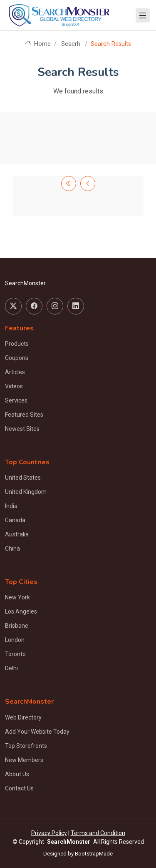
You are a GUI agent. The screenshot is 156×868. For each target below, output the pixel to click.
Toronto (15, 654)
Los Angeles (21, 611)
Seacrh (71, 44)
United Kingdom (26, 492)
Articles (15, 372)
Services (16, 400)
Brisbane (17, 626)
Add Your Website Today (37, 732)
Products (17, 344)
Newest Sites (22, 429)
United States (23, 478)
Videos (14, 386)
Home (38, 44)
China (12, 548)
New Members (24, 760)
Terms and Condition (98, 833)
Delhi (11, 668)
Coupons (17, 358)
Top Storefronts (26, 746)
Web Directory (23, 717)
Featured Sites (24, 415)
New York (17, 597)
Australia (17, 534)
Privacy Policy (49, 833)
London (15, 640)
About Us (17, 774)
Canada (15, 520)
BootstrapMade (94, 854)
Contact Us (19, 788)
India (11, 506)
